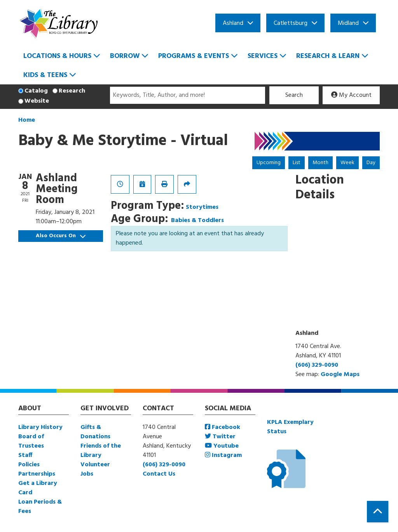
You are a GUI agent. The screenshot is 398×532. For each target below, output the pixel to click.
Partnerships (37, 474)
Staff (25, 455)
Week (347, 163)
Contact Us (159, 474)
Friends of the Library (101, 451)
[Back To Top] (378, 512)
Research (72, 91)
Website (37, 101)
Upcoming (269, 163)
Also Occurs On (61, 236)
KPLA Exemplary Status (290, 427)
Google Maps (340, 374)
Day (371, 163)
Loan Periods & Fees (40, 507)
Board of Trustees (31, 441)
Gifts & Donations (95, 432)
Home (27, 120)
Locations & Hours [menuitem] (57, 56)
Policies (29, 465)
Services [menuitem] (263, 56)
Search (294, 95)
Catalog (36, 91)
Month (320, 163)
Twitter (220, 437)
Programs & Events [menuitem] (194, 56)
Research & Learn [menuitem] (328, 56)
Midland (348, 23)
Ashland (233, 23)
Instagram (223, 455)
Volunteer (95, 465)
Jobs (87, 474)
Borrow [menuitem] (125, 56)
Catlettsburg (291, 23)
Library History (40, 427)
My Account (351, 95)
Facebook (223, 427)
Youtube (222, 446)
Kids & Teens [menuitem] (45, 75)
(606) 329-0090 (317, 365)
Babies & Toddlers (197, 220)
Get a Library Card (38, 488)
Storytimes (202, 207)
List (297, 163)
